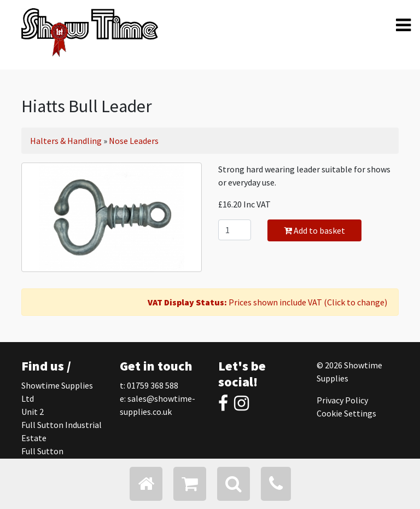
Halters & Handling (66, 141)
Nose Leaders (134, 141)
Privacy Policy (342, 400)
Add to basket (314, 230)
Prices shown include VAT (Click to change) (267, 302)
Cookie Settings (346, 413)
